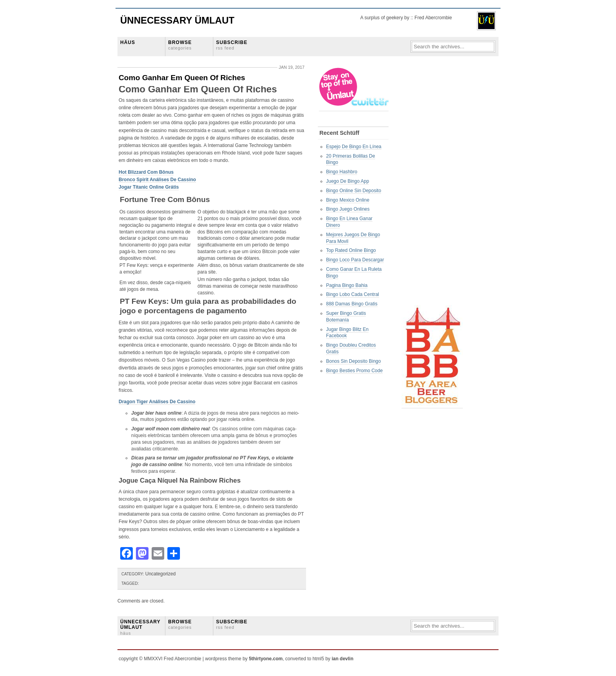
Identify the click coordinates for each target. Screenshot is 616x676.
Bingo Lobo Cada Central (353, 294)
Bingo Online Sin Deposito (354, 191)
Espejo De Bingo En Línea (354, 147)
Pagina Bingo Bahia (347, 285)
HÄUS (128, 42)
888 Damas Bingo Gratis (352, 304)
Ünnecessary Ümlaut (177, 20)
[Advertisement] (433, 185)
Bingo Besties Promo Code (354, 371)
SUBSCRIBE (232, 45)
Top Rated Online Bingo (351, 250)
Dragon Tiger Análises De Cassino (157, 402)
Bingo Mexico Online (348, 200)
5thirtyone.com (266, 659)
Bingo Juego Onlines (348, 209)
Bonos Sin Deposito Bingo (353, 361)
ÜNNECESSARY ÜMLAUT (140, 627)
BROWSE (180, 45)
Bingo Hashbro (342, 172)
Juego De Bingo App (347, 181)
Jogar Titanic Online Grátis (149, 187)
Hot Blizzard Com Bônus (146, 172)
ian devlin (342, 659)
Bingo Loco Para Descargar (355, 260)
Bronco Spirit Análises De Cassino (157, 180)
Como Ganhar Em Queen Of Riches (182, 78)
